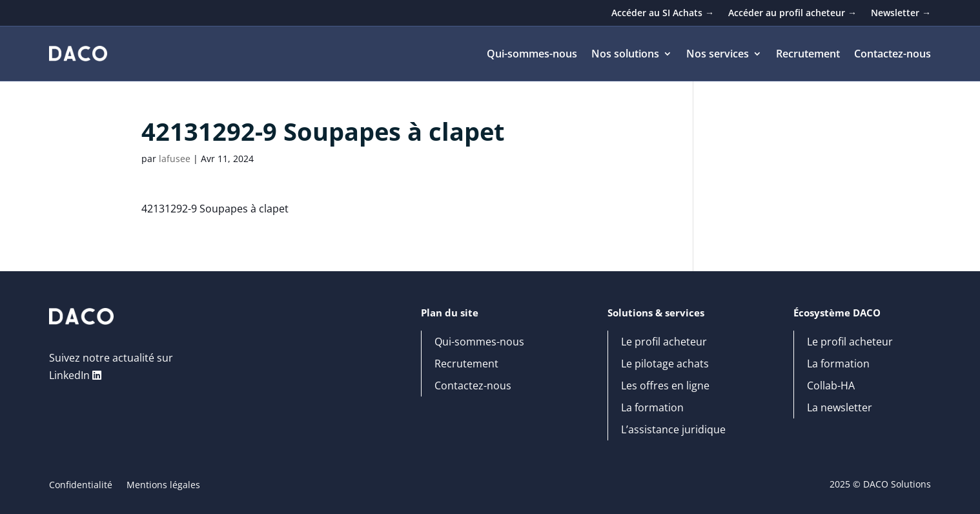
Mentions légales (163, 486)
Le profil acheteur (664, 342)
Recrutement (808, 55)
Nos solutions (625, 55)
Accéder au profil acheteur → (792, 14)
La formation (652, 408)
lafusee (175, 159)
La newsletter (840, 408)
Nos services (718, 55)
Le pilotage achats (665, 364)
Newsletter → (901, 14)
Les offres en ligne (665, 386)
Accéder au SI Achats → (663, 14)
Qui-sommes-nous (532, 55)
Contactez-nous (893, 55)
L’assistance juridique (673, 430)
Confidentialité (81, 486)
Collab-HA (831, 386)
